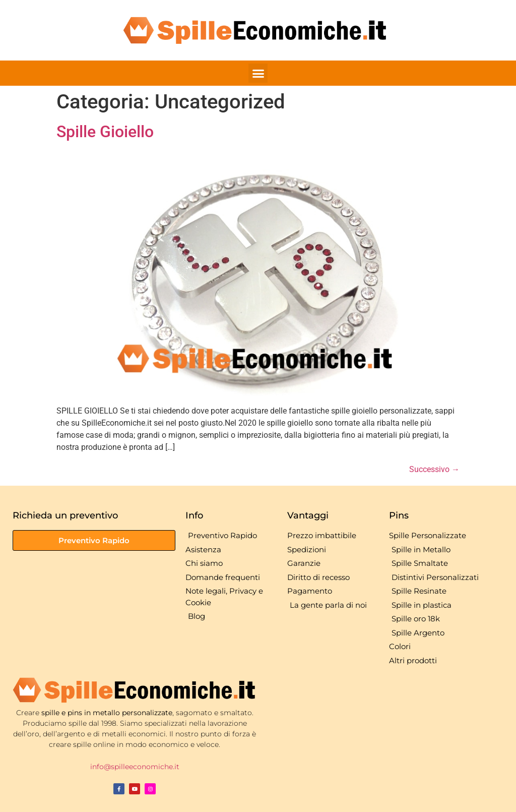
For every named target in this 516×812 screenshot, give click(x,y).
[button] (258, 73)
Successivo (434, 469)
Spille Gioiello (105, 132)
